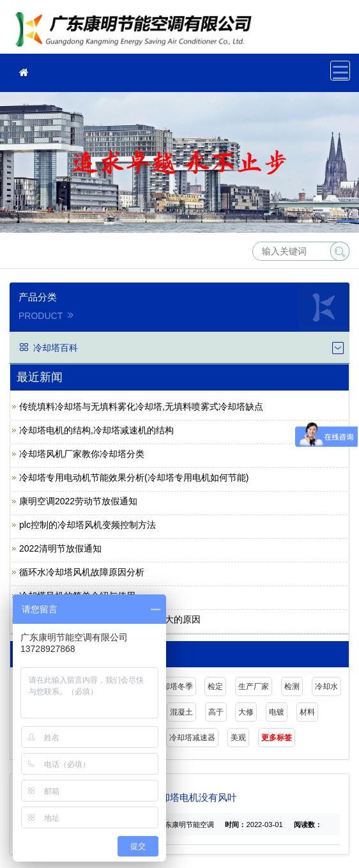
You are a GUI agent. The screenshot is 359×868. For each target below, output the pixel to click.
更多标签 (277, 738)
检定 (215, 686)
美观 (238, 738)
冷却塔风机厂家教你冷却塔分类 (82, 454)
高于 (216, 712)
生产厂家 (254, 686)
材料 (307, 712)
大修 (246, 712)
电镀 (277, 712)
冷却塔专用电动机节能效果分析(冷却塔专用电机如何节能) (134, 477)
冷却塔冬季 (174, 686)
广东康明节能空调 (137, 31)
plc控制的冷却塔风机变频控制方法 (88, 525)
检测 (292, 686)
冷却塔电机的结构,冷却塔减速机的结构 (96, 430)
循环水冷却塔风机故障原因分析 (82, 572)
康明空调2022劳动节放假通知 (78, 501)
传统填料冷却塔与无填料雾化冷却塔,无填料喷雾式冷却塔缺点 (141, 407)
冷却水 (326, 686)
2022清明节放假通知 (60, 548)
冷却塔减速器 (192, 738)
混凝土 (181, 712)
